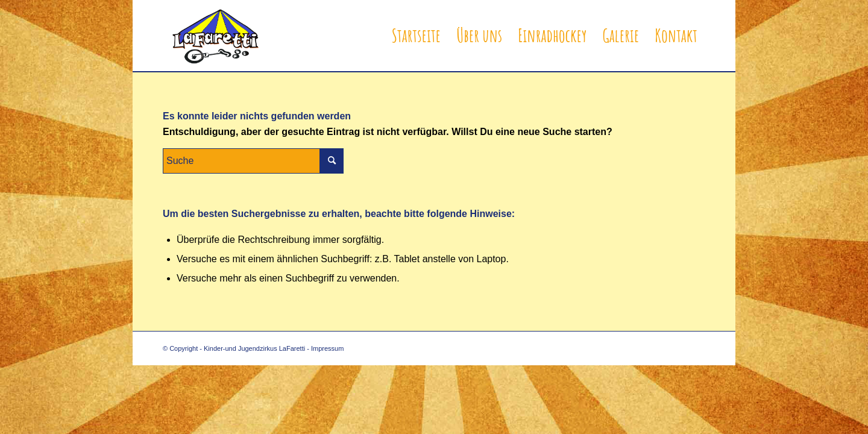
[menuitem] (416, 36)
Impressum (327, 348)
